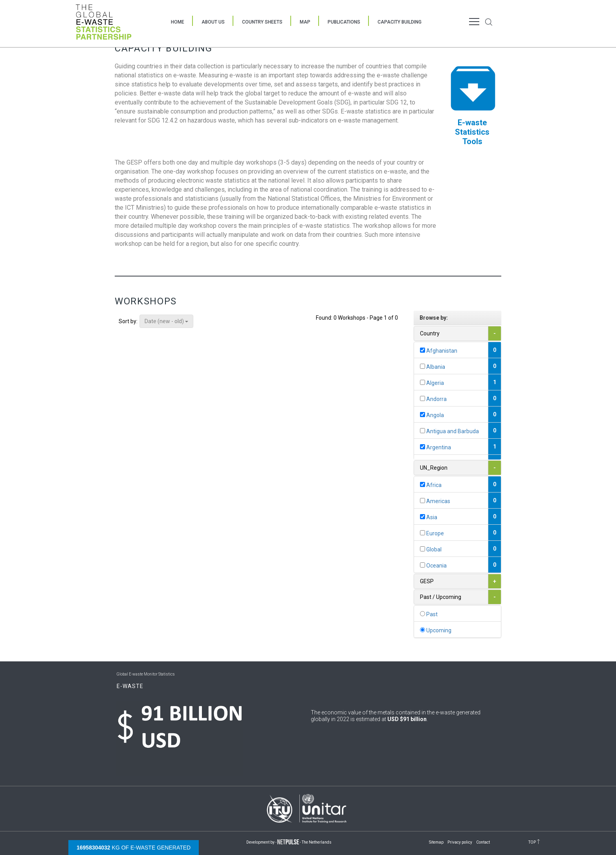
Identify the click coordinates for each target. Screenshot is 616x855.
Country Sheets (262, 22)
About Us (213, 22)
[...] (423, 350)
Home (178, 22)
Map (305, 22)
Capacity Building (400, 22)
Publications (344, 22)
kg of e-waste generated (134, 848)
